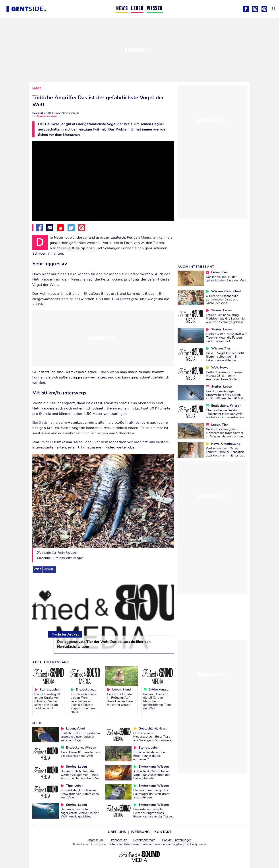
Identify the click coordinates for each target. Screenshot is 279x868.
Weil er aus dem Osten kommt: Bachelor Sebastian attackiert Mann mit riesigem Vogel (226, 454)
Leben (37, 88)
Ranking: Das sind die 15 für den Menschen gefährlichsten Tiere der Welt (157, 701)
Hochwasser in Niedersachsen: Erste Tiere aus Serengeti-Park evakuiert (153, 737)
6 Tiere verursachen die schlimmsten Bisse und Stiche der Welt (222, 299)
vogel (51, 569)
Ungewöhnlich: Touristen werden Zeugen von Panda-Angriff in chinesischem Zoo (80, 775)
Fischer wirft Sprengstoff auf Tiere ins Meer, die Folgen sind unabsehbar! (226, 337)
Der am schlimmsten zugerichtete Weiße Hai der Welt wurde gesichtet (80, 813)
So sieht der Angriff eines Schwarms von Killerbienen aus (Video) (80, 794)
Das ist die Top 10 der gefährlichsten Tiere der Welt (226, 279)
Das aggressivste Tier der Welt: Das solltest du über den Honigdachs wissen (104, 644)
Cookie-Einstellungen (177, 840)
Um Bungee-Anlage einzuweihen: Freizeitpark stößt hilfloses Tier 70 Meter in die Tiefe (226, 396)
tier (39, 569)
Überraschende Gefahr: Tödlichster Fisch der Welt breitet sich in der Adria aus (225, 414)
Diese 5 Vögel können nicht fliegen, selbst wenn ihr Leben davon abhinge (225, 357)
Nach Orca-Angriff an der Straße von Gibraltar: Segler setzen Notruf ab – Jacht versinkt (47, 701)
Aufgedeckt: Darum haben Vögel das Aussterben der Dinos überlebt (151, 775)
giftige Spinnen (82, 248)
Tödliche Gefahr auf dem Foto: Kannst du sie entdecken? (150, 756)
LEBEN (137, 9)
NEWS (122, 9)
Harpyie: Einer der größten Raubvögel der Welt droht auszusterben (152, 794)
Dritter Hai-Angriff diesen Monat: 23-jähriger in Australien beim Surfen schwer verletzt (224, 377)
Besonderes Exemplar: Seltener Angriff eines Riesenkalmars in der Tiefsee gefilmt (153, 815)
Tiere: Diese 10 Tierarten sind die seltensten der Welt (81, 754)
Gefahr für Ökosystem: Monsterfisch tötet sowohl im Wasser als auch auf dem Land (226, 435)
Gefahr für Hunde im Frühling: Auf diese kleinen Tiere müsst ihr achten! (120, 699)
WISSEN (155, 9)
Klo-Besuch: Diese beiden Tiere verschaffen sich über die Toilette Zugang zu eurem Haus (83, 703)
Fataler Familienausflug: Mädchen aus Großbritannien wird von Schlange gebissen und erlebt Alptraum (226, 320)
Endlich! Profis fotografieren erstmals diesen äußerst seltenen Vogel (80, 737)
